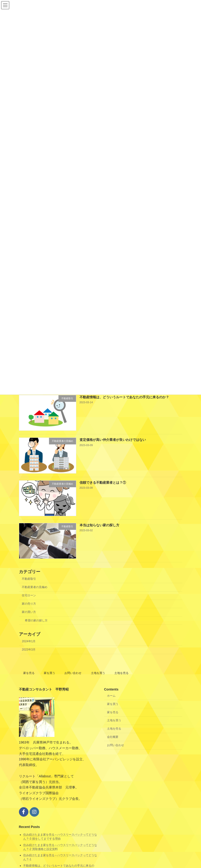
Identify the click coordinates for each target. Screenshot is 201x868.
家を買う (49, 673)
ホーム (111, 696)
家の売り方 (29, 604)
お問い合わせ (73, 673)
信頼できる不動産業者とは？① (103, 482)
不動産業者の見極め (35, 587)
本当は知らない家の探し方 (99, 525)
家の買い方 (29, 612)
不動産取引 (29, 579)
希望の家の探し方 (36, 620)
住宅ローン (29, 595)
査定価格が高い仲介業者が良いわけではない (112, 440)
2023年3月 (29, 650)
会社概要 (113, 737)
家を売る (29, 673)
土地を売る (121, 673)
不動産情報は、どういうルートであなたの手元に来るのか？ (124, 397)
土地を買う (98, 673)
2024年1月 (29, 641)
